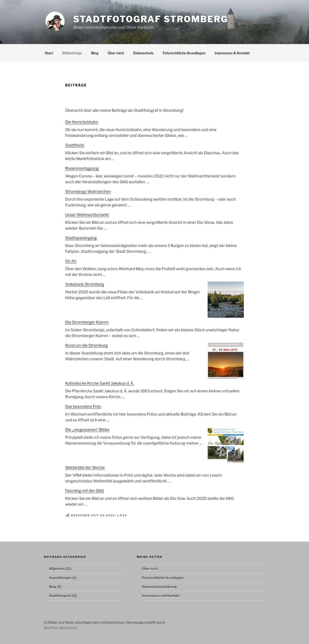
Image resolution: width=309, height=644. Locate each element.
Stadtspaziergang (81, 238)
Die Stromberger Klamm (87, 322)
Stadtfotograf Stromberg (151, 19)
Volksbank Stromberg (85, 284)
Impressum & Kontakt (232, 53)
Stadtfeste (75, 145)
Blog (95, 53)
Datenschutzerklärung (159, 587)
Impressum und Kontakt (161, 596)
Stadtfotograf (60, 596)
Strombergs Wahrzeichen (88, 192)
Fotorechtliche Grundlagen (184, 53)
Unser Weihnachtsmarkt (87, 215)
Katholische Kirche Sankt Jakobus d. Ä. (100, 383)
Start (49, 53)
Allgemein (57, 569)
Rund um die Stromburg (87, 345)
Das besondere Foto (83, 407)
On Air (71, 261)
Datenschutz (144, 53)
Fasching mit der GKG (84, 491)
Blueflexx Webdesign (61, 628)
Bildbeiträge (72, 53)
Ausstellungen (60, 578)
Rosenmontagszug (82, 168)
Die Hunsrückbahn (82, 122)
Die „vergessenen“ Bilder (87, 430)
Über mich (116, 53)
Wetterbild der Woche (85, 468)
